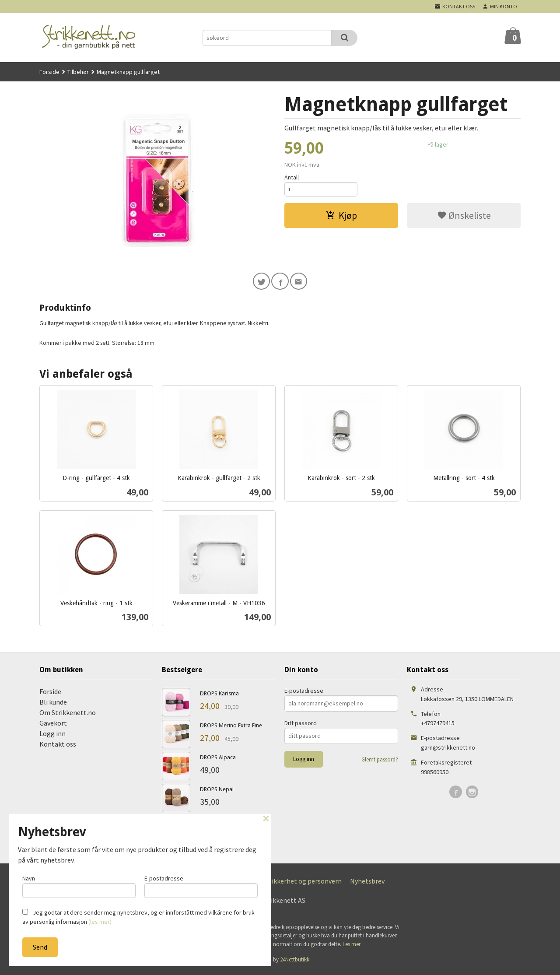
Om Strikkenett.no (68, 715)
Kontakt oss (58, 746)
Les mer (352, 946)
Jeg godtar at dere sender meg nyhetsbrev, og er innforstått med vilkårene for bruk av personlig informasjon (138, 917)
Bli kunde (53, 704)
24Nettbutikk (295, 962)
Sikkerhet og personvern (305, 883)
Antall (292, 177)
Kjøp (341, 217)
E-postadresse (304, 693)
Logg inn (52, 736)
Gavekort (53, 725)
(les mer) (100, 922)
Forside (49, 72)
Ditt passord (301, 725)
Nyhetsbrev (367, 883)
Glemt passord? (380, 762)
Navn (79, 885)
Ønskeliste (464, 217)
